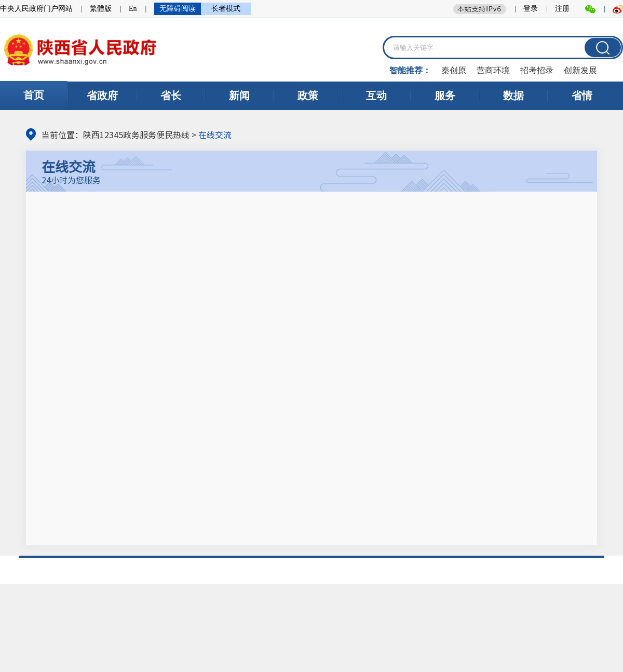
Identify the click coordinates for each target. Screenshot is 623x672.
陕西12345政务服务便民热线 (136, 135)
